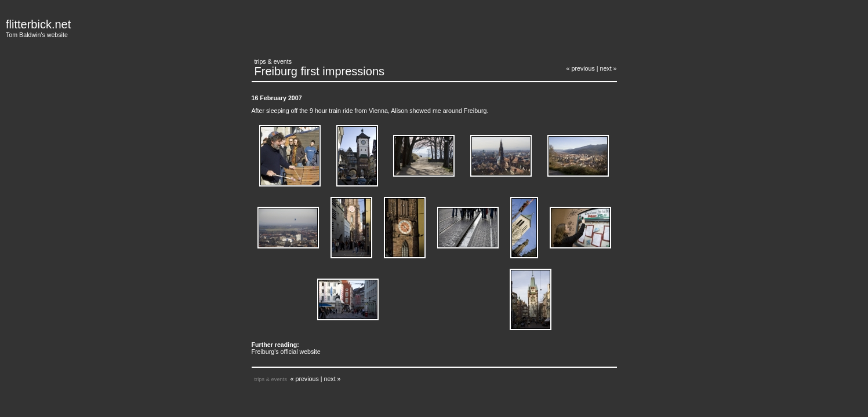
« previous (581, 68)
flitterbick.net (38, 24)
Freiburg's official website (286, 352)
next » (608, 68)
